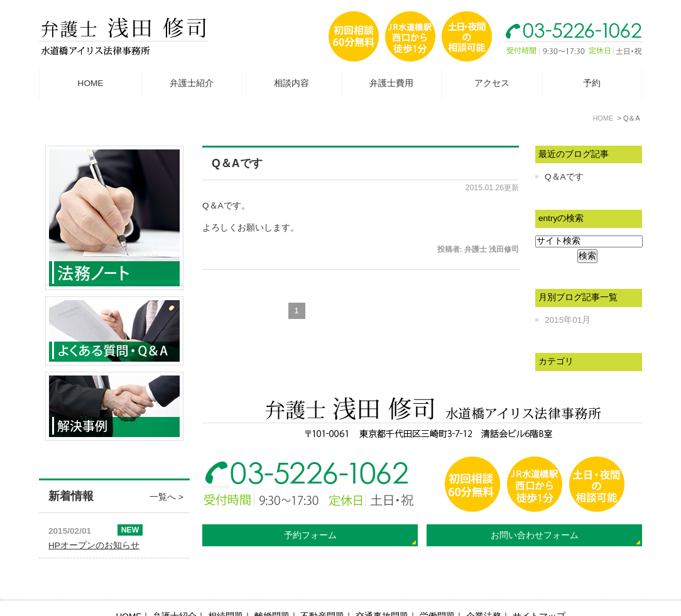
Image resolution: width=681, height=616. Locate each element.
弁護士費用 (391, 83)
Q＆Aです (237, 163)
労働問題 (437, 586)
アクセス (492, 83)
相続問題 (226, 586)
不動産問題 (322, 586)
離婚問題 (272, 586)
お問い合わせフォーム (535, 535)
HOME (91, 83)
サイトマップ (539, 586)
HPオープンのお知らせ (94, 545)
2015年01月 (568, 320)
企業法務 (484, 586)
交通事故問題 (382, 586)
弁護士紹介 (192, 83)
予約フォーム (310, 535)
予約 (592, 83)
